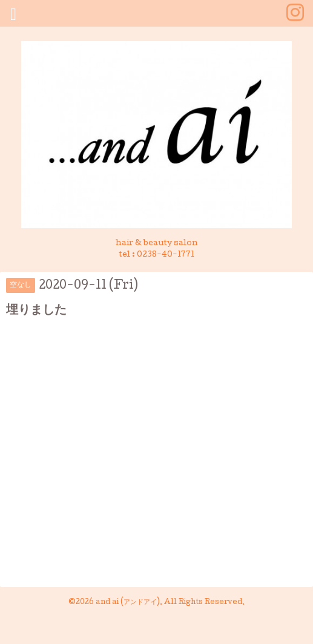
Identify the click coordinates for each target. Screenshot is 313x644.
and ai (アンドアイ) (128, 603)
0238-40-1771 (166, 255)
